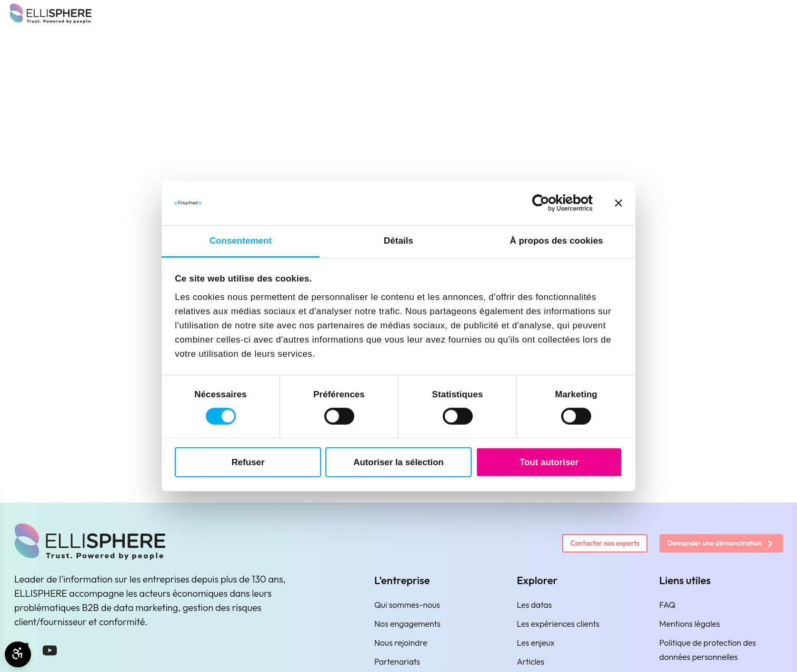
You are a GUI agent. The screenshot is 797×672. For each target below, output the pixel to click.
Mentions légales (689, 624)
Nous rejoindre (401, 643)
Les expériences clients (558, 624)
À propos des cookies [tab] (556, 241)
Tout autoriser (549, 462)
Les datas (535, 605)
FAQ (667, 605)
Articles (531, 661)
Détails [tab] (398, 241)
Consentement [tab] (241, 241)
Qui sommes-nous (407, 605)
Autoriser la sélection (398, 462)
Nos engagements (407, 624)
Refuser (248, 462)
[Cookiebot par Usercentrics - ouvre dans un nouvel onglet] (547, 203)
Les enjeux (536, 643)
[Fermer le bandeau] (619, 203)
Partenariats (397, 661)
